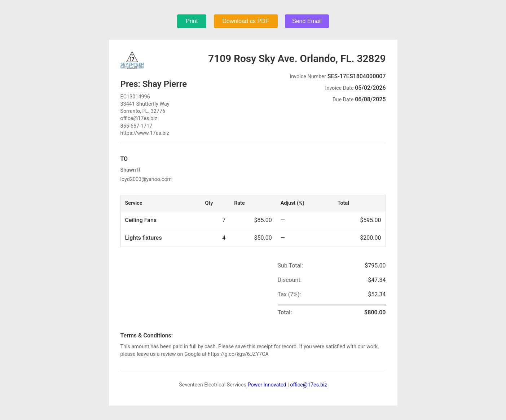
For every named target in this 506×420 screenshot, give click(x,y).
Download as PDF (246, 21)
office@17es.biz (308, 385)
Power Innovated (267, 385)
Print (192, 21)
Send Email (307, 21)
